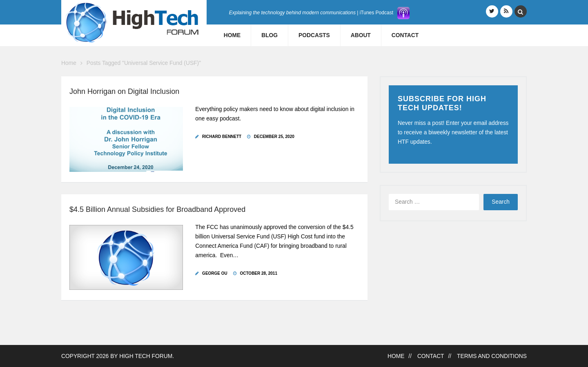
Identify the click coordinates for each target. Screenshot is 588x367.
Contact (405, 35)
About (361, 35)
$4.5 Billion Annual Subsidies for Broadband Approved (157, 209)
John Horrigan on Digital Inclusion (124, 91)
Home (232, 35)
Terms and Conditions (492, 356)
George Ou (215, 273)
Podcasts (314, 35)
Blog (269, 35)
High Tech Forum (146, 356)
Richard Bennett (222, 137)
